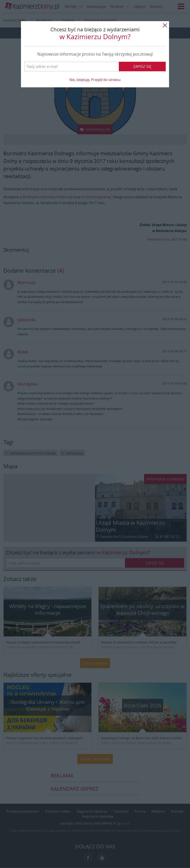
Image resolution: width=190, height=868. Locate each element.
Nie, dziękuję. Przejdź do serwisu (95, 80)
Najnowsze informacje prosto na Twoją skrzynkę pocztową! (95, 54)
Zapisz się (142, 66)
